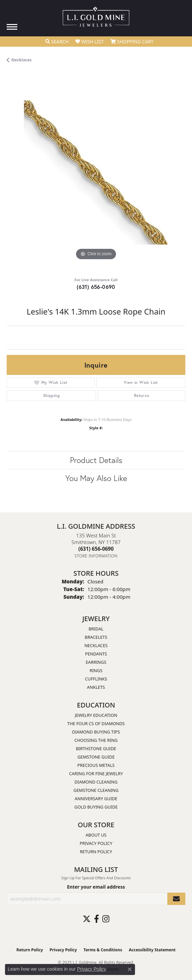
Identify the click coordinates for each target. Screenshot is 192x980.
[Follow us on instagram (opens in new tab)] (106, 919)
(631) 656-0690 (96, 287)
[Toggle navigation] (12, 27)
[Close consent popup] (130, 969)
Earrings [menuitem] (96, 662)
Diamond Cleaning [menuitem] (96, 782)
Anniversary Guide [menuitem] (96, 799)
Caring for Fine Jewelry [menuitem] (96, 774)
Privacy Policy (96, 843)
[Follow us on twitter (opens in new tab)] (87, 919)
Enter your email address (96, 887)
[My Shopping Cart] (132, 42)
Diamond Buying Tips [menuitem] (96, 732)
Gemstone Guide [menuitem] (96, 757)
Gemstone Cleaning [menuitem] (96, 790)
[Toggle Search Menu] (57, 42)
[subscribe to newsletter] (176, 899)
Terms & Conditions (103, 950)
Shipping (51, 395)
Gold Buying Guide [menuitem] (96, 807)
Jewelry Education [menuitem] (96, 715)
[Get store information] (96, 556)
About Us (96, 835)
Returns (142, 395)
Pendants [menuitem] (96, 654)
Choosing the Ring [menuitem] (96, 740)
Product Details (96, 460)
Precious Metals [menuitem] (96, 765)
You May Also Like (96, 478)
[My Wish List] (89, 42)
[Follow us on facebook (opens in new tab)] (96, 919)
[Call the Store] (96, 549)
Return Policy (96, 852)
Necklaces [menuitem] (96, 645)
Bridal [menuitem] (96, 629)
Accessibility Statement (152, 950)
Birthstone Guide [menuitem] (96, 749)
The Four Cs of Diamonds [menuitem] (96, 723)
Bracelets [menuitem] (96, 637)
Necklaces (21, 60)
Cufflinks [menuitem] (96, 679)
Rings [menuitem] (96, 670)
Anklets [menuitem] (96, 687)
